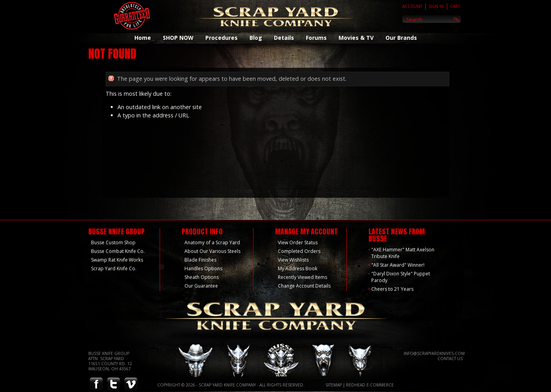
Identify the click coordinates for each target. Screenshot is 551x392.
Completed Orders (299, 251)
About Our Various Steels (212, 251)
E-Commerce (380, 385)
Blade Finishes (200, 260)
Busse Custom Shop (113, 242)
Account (412, 6)
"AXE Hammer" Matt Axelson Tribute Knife (403, 253)
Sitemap (334, 385)
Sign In (436, 6)
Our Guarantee (201, 286)
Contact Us (450, 359)
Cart (455, 6)
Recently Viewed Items (302, 277)
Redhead (356, 385)
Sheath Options (202, 277)
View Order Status (298, 242)
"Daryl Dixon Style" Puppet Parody (401, 277)
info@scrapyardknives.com (434, 353)
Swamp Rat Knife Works (117, 260)
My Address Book (298, 268)
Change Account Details (304, 286)
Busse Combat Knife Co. (118, 251)
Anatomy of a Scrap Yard (212, 242)
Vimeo (131, 384)
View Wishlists (293, 260)
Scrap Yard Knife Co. (114, 268)
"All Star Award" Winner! (398, 265)
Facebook (96, 384)
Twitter (114, 384)
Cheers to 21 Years (392, 289)
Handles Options (203, 268)
